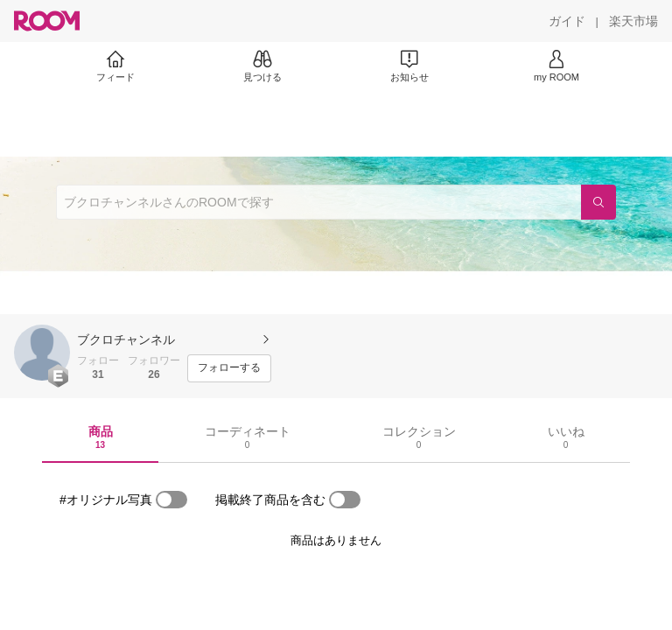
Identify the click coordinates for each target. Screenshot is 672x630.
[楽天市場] (633, 21)
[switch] (171, 500)
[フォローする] (229, 368)
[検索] (598, 202)
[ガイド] (567, 21)
